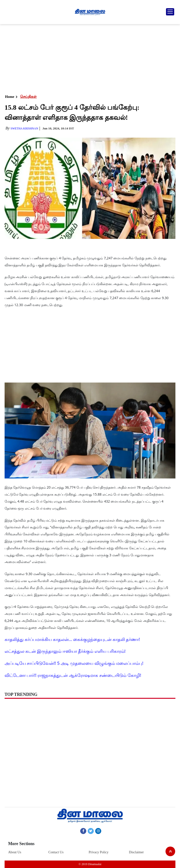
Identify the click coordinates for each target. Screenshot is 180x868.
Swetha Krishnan (24, 128)
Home (10, 97)
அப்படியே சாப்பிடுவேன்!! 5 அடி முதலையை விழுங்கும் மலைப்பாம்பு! (74, 663)
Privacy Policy (99, 852)
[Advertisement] (90, 58)
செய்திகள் (28, 97)
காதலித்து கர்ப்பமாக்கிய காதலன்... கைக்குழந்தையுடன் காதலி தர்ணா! (72, 639)
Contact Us (56, 852)
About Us (15, 852)
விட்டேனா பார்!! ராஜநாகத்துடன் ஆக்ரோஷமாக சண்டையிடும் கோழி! (73, 675)
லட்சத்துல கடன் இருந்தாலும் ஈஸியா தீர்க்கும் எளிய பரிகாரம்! (65, 651)
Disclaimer (136, 852)
